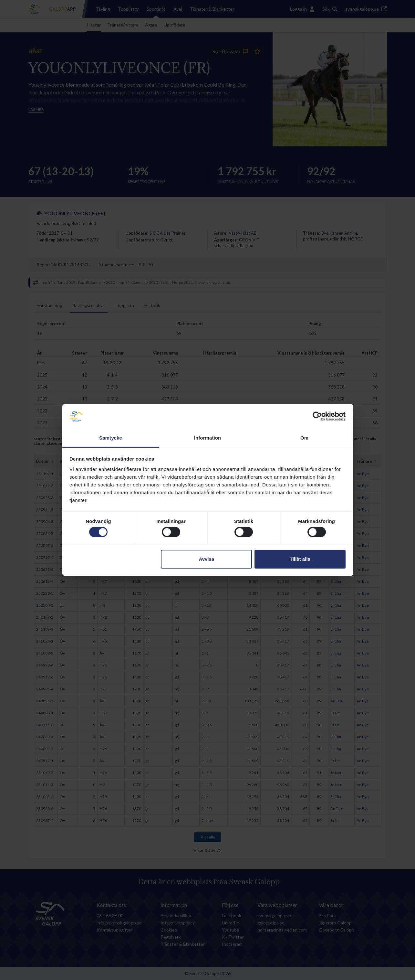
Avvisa (206, 559)
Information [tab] (208, 438)
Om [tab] (304, 438)
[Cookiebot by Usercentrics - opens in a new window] (317, 416)
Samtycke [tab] (111, 438)
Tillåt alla (300, 559)
